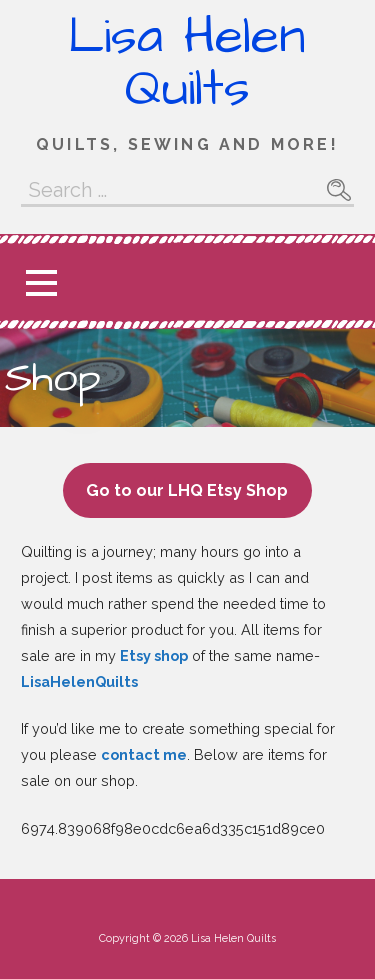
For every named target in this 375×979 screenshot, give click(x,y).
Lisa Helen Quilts (187, 63)
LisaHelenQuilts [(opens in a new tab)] (79, 681)
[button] (41, 282)
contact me (144, 754)
